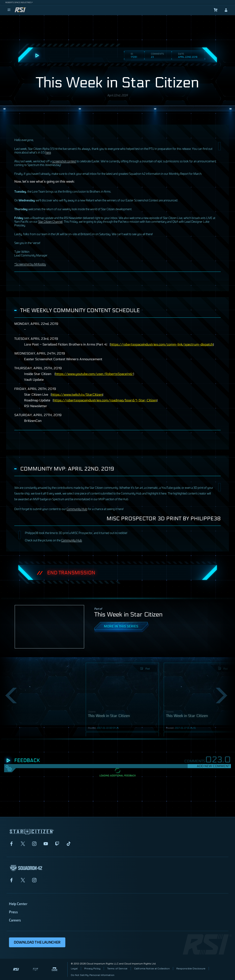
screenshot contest (64, 161)
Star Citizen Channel (50, 221)
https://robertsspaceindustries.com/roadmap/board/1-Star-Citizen (105, 400)
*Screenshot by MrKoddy (30, 264)
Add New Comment (213, 766)
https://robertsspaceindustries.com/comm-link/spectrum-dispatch (162, 344)
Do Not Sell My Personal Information (93, 975)
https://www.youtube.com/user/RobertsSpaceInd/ (94, 374)
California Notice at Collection (152, 968)
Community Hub (77, 509)
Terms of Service (117, 968)
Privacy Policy (92, 968)
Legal (74, 968)
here (48, 152)
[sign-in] (226, 10)
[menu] (9, 10)
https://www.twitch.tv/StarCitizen (77, 395)
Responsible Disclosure (191, 968)
